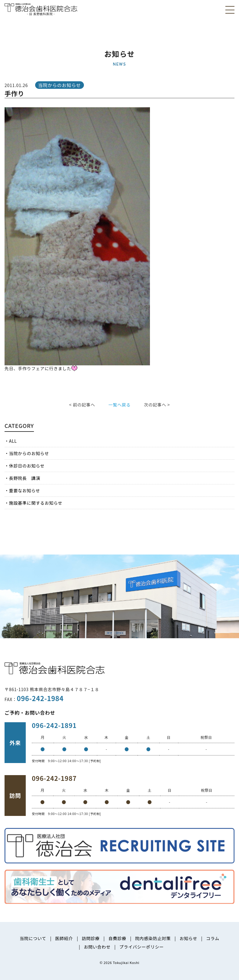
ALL (13, 441)
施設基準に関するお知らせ (36, 503)
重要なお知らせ (25, 490)
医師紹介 (64, 938)
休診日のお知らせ (27, 466)
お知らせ (189, 938)
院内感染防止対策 (153, 938)
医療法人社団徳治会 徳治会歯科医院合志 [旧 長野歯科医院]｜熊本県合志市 (41, 9)
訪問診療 (91, 938)
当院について (33, 938)
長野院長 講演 (25, 478)
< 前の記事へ (82, 405)
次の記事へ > (157, 405)
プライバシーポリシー (142, 947)
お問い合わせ (97, 947)
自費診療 (117, 938)
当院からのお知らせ (29, 453)
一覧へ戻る (120, 405)
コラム (213, 938)
